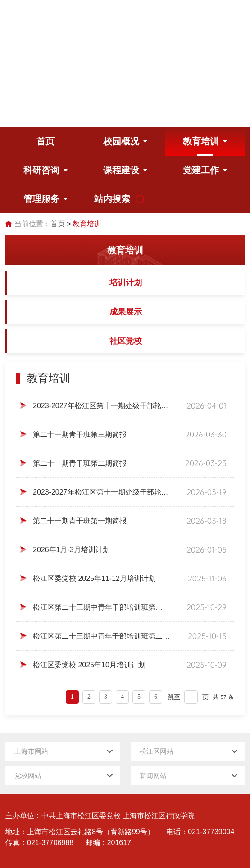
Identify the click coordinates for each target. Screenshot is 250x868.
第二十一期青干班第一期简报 (80, 521)
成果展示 (126, 312)
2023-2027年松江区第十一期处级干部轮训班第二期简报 (101, 406)
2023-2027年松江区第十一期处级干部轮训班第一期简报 (101, 492)
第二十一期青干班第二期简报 (80, 463)
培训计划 (126, 283)
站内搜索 (114, 199)
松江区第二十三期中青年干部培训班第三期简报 (101, 607)
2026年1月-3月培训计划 (71, 550)
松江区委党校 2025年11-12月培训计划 (94, 578)
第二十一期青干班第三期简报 (80, 434)
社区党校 (126, 341)
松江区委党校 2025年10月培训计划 (89, 665)
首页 (58, 224)
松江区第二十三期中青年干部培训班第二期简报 (101, 636)
